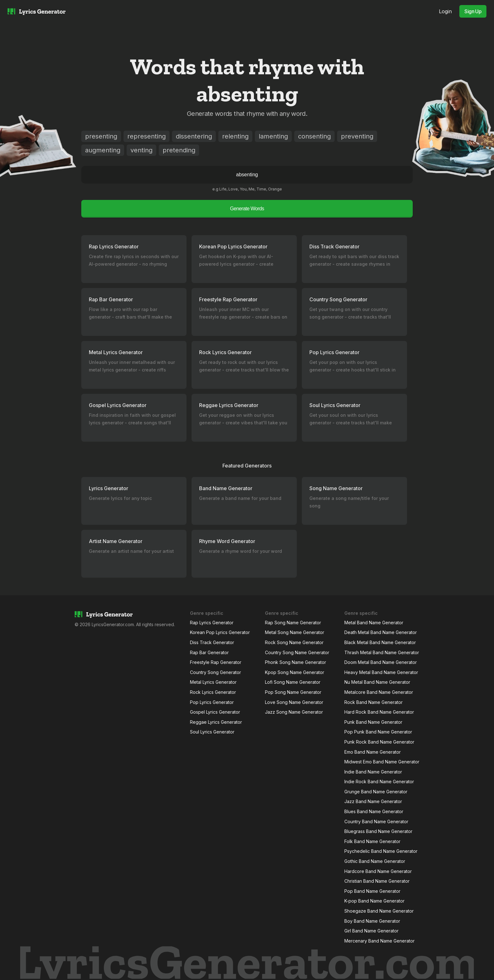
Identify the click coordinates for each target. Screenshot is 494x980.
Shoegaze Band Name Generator (379, 911)
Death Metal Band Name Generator (381, 632)
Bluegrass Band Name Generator (378, 831)
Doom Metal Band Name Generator (381, 662)
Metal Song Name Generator (295, 632)
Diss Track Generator (212, 642)
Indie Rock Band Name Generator (379, 782)
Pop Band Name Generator (372, 891)
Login (445, 11)
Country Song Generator (215, 672)
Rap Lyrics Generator (212, 623)
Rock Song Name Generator (294, 642)
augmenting (103, 150)
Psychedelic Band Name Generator (381, 851)
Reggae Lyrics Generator (216, 722)
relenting (235, 136)
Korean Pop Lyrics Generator (220, 632)
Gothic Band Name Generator (375, 861)
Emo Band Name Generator (373, 752)
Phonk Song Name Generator (296, 662)
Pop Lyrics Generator (212, 702)
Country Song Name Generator (297, 652)
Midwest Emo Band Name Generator (382, 762)
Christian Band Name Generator (377, 881)
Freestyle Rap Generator (216, 662)
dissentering (194, 136)
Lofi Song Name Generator (293, 682)
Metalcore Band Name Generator (379, 692)
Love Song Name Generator (294, 702)
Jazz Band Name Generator (373, 801)
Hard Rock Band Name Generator (379, 712)
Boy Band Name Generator (372, 921)
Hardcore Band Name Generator (378, 871)
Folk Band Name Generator (372, 841)
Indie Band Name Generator (373, 772)
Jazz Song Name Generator (294, 712)
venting (141, 150)
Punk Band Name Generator (373, 722)
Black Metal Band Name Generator (380, 642)
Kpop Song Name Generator (295, 672)
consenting (314, 136)
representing (146, 136)
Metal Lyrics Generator (213, 682)
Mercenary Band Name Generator (379, 941)
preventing (357, 136)
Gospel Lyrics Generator (215, 712)
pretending (179, 150)
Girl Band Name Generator (371, 931)
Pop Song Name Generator (293, 692)
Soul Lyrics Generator (212, 732)
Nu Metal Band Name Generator (377, 682)
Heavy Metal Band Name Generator (381, 672)
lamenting (273, 136)
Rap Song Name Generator (293, 623)
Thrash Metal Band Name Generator (382, 652)
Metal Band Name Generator (374, 623)
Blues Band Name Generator (374, 811)
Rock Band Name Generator (373, 702)
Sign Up (473, 11)
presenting (101, 136)
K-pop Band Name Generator (374, 901)
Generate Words (247, 209)
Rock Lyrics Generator (213, 692)
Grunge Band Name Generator (376, 792)
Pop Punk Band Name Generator (378, 732)
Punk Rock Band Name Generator (379, 742)
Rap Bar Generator (209, 652)
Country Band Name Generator (376, 821)
